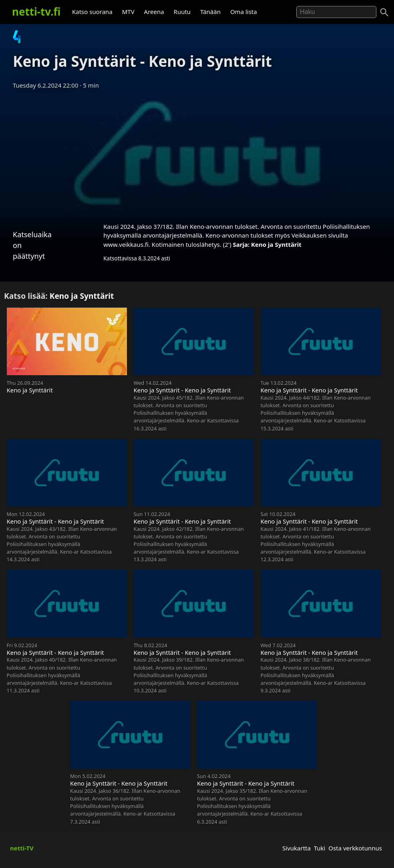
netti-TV (22, 848)
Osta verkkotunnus (355, 848)
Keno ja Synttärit (276, 244)
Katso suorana (92, 12)
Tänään (210, 12)
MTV (128, 12)
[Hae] (336, 12)
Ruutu (182, 12)
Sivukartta (297, 848)
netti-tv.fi (36, 12)
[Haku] (384, 12)
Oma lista (244, 12)
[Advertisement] (197, 153)
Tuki (320, 848)
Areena (154, 12)
